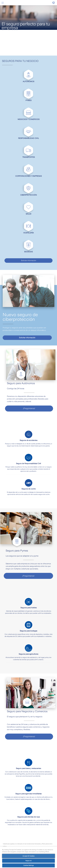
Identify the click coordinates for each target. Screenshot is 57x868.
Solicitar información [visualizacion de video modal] (27, 338)
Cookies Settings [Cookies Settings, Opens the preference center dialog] (28, 865)
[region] (28, 857)
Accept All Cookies (28, 856)
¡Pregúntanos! (29, 408)
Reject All (28, 861)
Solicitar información (29, 260)
